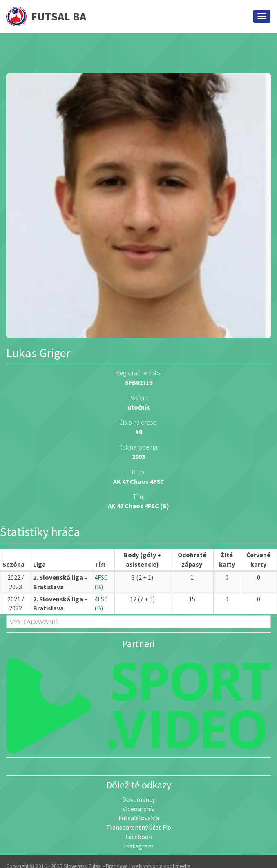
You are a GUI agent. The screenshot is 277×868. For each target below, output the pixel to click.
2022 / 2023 (16, 582)
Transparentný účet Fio (139, 827)
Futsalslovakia (139, 818)
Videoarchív (138, 809)
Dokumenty (138, 799)
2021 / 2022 (16, 604)
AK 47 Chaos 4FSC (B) (138, 506)
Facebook (139, 837)
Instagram (139, 846)
